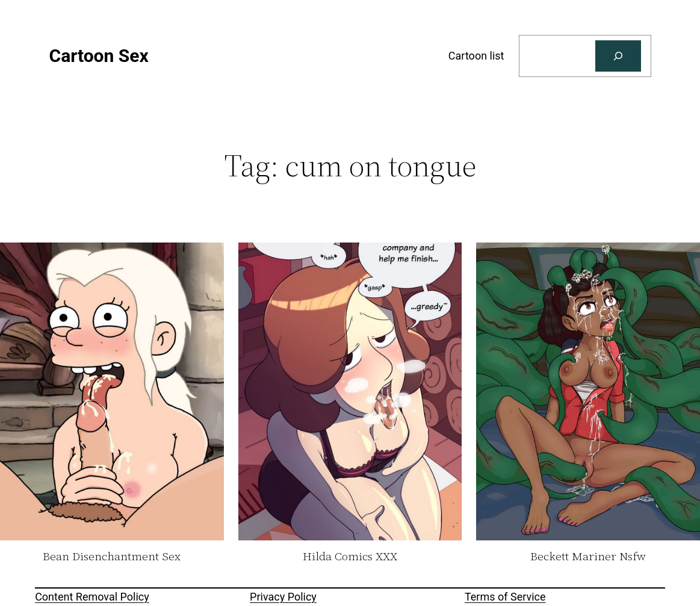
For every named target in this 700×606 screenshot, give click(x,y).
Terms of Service (505, 597)
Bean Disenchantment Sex (112, 557)
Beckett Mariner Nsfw (588, 557)
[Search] (618, 56)
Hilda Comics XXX (350, 557)
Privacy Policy (283, 597)
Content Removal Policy (92, 597)
